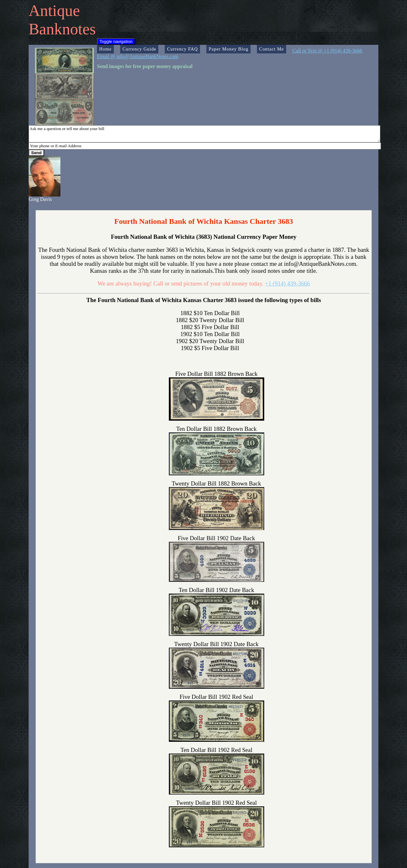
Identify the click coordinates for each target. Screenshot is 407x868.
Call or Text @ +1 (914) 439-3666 (328, 51)
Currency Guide (139, 49)
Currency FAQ (182, 49)
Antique (54, 10)
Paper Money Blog (228, 49)
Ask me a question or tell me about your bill (204, 134)
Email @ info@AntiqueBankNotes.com (138, 56)
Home (105, 49)
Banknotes (62, 29)
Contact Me (272, 49)
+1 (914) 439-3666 (287, 283)
